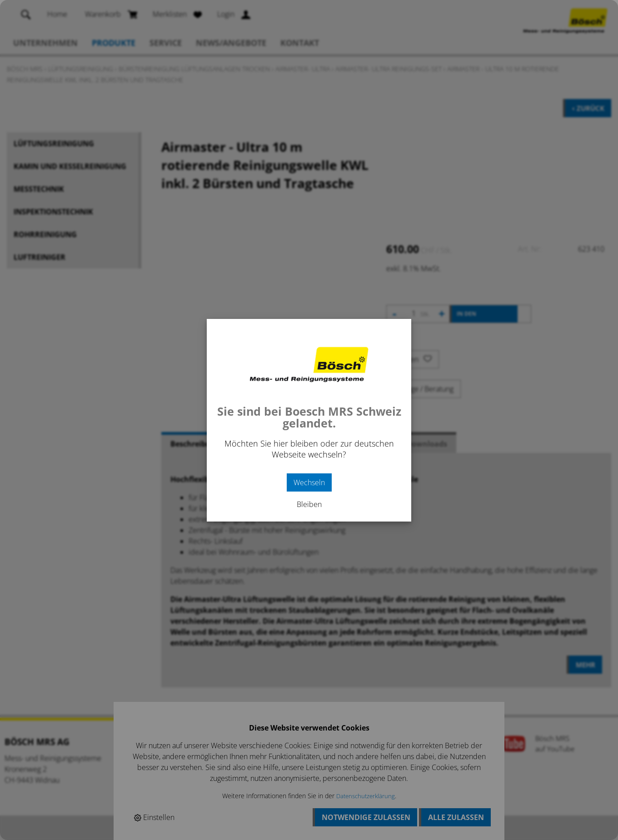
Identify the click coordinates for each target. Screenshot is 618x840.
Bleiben (309, 504)
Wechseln (309, 482)
